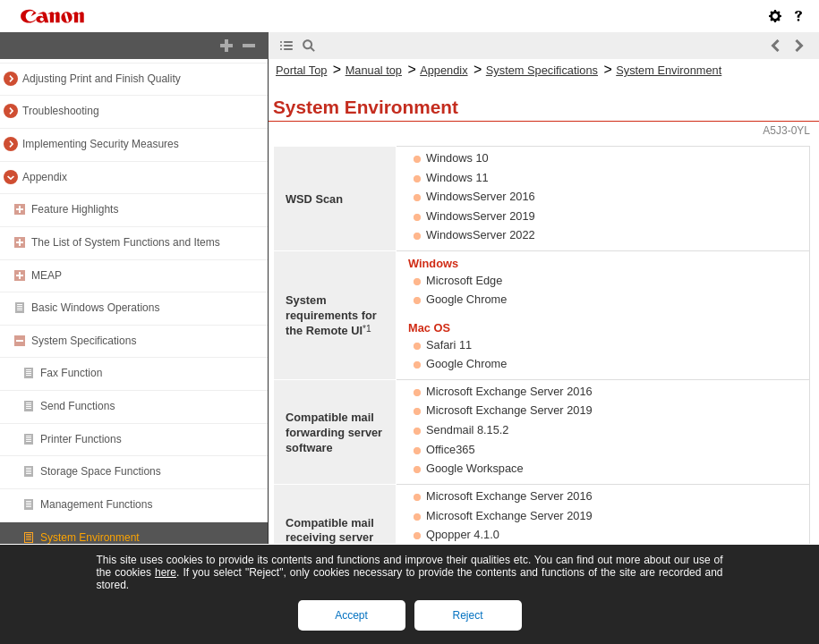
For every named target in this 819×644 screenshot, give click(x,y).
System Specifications (84, 341)
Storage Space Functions (101, 471)
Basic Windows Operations (95, 308)
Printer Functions (81, 439)
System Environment (90, 538)
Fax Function (71, 373)
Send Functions (77, 406)
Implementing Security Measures (101, 144)
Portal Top (301, 70)
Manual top (374, 70)
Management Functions (96, 504)
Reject (467, 615)
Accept (351, 615)
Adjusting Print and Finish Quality (102, 79)
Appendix (45, 177)
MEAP (47, 275)
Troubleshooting (61, 111)
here (166, 572)
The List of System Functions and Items (126, 242)
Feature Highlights (75, 209)
